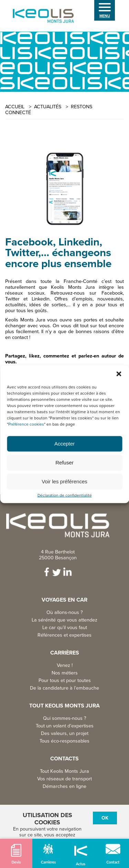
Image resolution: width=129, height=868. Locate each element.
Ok (105, 818)
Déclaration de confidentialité (65, 495)
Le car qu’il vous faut (65, 628)
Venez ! (65, 665)
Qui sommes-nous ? (65, 718)
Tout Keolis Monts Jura (64, 771)
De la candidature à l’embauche (64, 688)
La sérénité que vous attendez (64, 620)
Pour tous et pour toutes (65, 680)
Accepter (64, 444)
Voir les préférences (64, 481)
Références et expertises (64, 635)
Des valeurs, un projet (65, 733)
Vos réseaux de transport (64, 779)
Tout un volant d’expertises (65, 726)
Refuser (64, 463)
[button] (119, 374)
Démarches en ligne (64, 786)
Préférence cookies (26, 424)
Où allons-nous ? (65, 612)
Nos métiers (65, 673)
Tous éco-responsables (64, 741)
